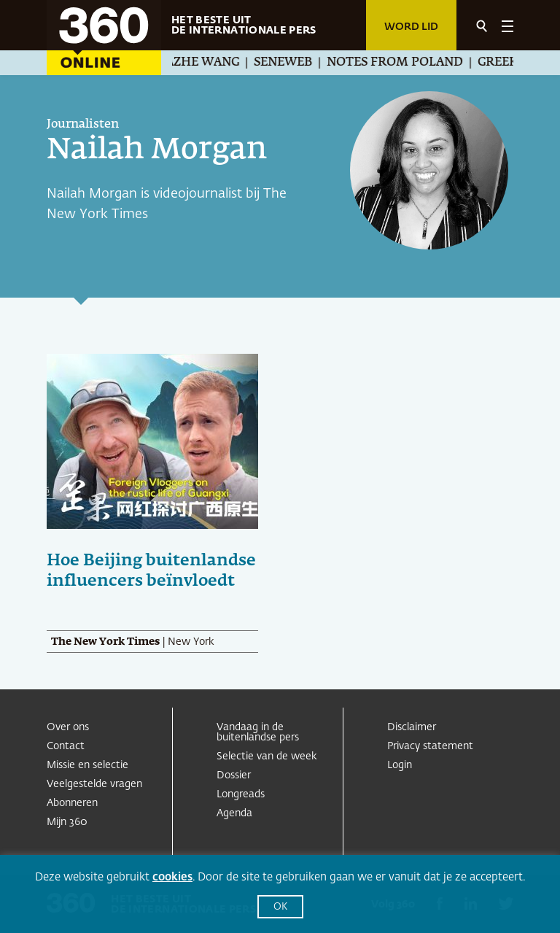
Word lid (411, 27)
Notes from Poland (404, 63)
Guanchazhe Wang (184, 63)
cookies (172, 877)
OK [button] (280, 907)
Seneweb (292, 63)
